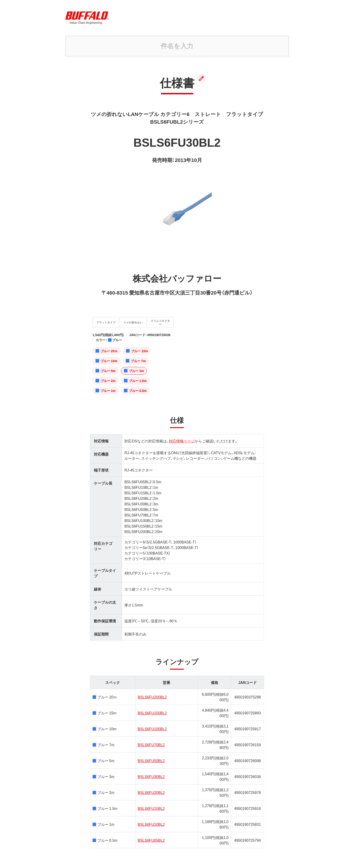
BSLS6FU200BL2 (152, 694)
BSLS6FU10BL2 (151, 821)
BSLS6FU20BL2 (151, 789)
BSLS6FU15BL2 (151, 805)
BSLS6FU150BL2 (152, 710)
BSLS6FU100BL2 (152, 725)
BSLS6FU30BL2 (151, 773)
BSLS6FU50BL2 (151, 757)
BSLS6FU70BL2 (151, 741)
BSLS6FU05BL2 (151, 837)
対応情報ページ (182, 438)
